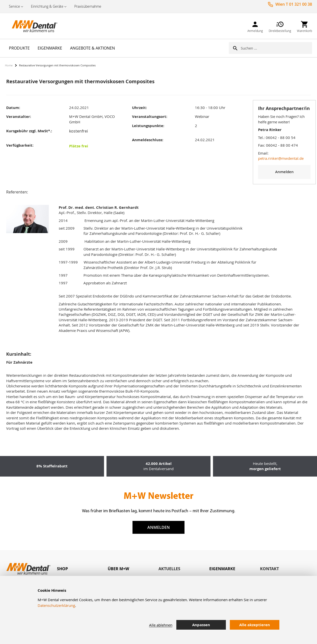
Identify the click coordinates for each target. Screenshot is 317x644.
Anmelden (159, 527)
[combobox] (276, 48)
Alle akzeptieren (255, 625)
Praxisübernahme (88, 6)
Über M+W (118, 569)
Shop (62, 569)
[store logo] (30, 26)
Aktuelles (169, 569)
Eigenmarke (222, 569)
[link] (255, 26)
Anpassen (201, 625)
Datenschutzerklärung (56, 605)
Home (9, 65)
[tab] (82, 569)
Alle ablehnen (161, 625)
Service (14, 6)
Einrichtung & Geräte (47, 6)
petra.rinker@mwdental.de (281, 158)
